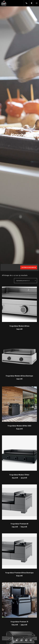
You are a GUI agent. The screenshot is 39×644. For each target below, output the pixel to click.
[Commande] (26, 281)
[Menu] (36, 3)
